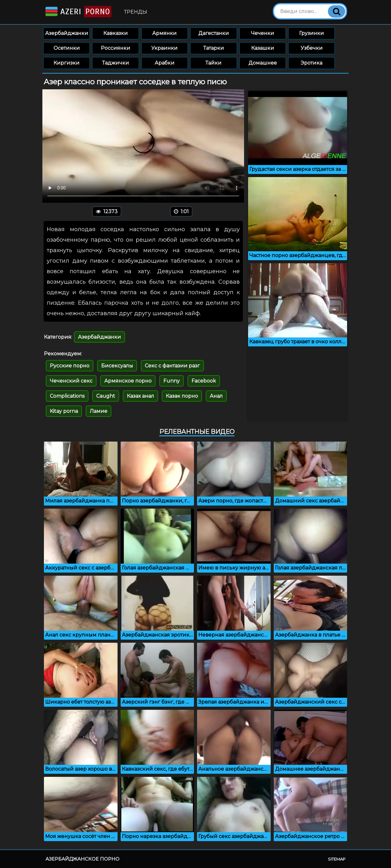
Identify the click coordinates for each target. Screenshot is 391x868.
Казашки (263, 48)
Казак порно (182, 396)
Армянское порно (128, 381)
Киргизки (67, 63)
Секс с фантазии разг (172, 366)
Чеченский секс (71, 381)
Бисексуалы (117, 366)
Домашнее (263, 63)
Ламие (99, 411)
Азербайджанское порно (82, 859)
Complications (67, 396)
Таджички (116, 63)
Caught (106, 396)
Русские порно (70, 366)
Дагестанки (214, 33)
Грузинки (312, 33)
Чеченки (262, 33)
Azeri (78, 12)
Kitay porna (64, 411)
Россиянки (116, 48)
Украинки (164, 48)
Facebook (204, 381)
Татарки (214, 48)
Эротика (312, 63)
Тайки (213, 63)
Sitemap (337, 859)
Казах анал (140, 396)
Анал (216, 396)
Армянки (164, 33)
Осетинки (67, 48)
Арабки (165, 63)
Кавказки (116, 33)
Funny (172, 381)
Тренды (136, 12)
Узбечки (312, 48)
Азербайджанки (67, 33)
